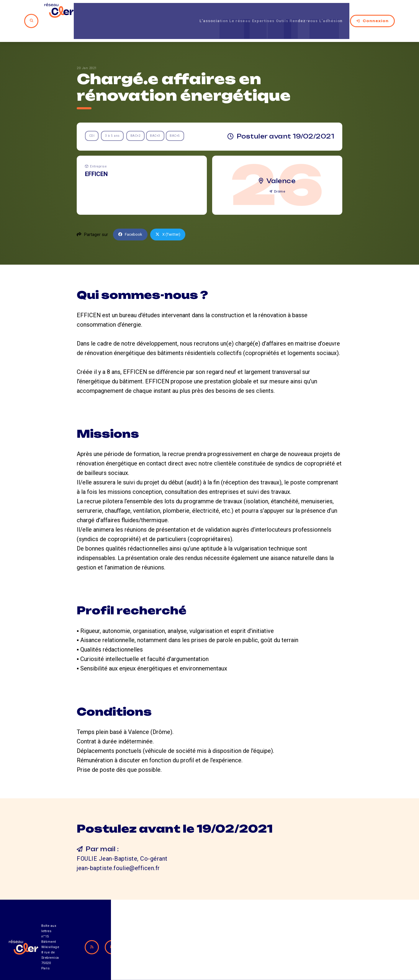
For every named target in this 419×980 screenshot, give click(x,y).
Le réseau (223, 12)
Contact (273, 947)
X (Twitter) (172, 216)
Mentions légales (324, 947)
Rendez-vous (304, 12)
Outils (277, 12)
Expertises (252, 12)
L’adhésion (338, 12)
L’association (190, 12)
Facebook (132, 216)
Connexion (379, 12)
